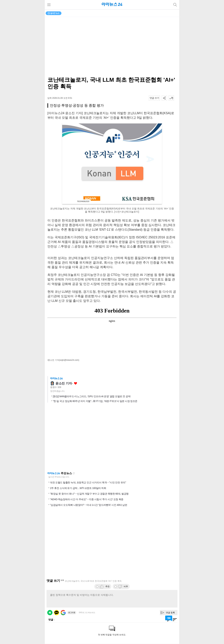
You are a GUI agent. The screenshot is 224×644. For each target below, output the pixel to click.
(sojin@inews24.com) (69, 360)
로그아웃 (72, 613)
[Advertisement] (112, 438)
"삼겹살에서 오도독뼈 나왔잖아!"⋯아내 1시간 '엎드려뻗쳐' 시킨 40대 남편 (89, 505)
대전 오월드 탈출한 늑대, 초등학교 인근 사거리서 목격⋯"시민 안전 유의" (88, 482)
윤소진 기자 (64, 383)
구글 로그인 (63, 613)
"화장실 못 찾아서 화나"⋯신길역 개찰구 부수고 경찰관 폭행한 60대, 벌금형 (89, 494)
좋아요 (76, 383)
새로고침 (74, 473)
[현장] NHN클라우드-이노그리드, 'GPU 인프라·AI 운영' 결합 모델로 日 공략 (92, 396)
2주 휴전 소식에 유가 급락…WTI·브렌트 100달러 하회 (78, 488)
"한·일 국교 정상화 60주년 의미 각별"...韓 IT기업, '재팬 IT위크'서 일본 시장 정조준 (95, 401)
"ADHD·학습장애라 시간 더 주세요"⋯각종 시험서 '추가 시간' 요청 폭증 (87, 499)
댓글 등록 (170, 613)
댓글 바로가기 (169, 618)
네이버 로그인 (50, 613)
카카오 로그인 (57, 613)
